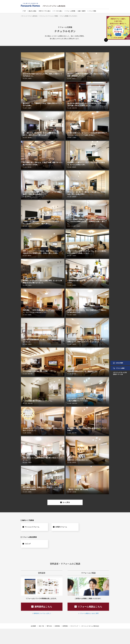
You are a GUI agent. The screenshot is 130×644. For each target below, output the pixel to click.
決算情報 (57, 626)
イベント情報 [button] (92, 11)
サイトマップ (74, 626)
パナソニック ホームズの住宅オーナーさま (120, 373)
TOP (25, 11)
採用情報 (65, 626)
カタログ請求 (118, 363)
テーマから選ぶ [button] (58, 11)
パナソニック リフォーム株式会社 (29, 16)
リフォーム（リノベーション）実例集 (49, 16)
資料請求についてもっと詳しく (42, 613)
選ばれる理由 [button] (32, 11)
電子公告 (49, 626)
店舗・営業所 (82, 11)
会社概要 (33, 626)
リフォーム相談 (119, 368)
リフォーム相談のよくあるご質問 (89, 613)
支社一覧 (41, 626)
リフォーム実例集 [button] (70, 11)
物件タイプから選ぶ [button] (45, 11)
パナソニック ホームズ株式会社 (90, 626)
